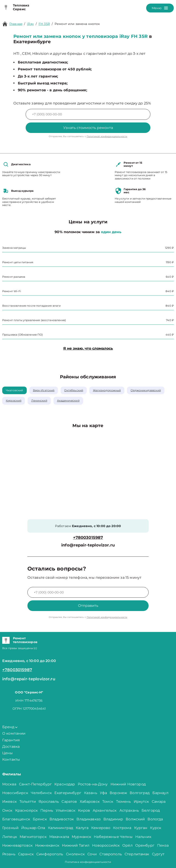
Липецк (10, 837)
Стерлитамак (137, 854)
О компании (14, 733)
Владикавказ (89, 819)
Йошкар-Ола (33, 828)
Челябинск (41, 793)
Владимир (113, 819)
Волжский (135, 819)
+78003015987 (88, 538)
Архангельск (105, 810)
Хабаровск (90, 802)
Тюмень (124, 802)
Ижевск (9, 802)
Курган (141, 828)
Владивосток (62, 819)
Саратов (69, 802)
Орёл (127, 845)
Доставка (11, 747)
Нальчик (143, 837)
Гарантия (11, 740)
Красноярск (27, 810)
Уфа (103, 793)
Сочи (92, 854)
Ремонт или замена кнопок (77, 24)
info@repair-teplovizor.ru (88, 545)
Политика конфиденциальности (88, 862)
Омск (7, 810)
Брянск (40, 819)
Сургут (158, 854)
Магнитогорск (33, 837)
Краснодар (65, 784)
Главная (16, 24)
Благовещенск (16, 819)
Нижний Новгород (128, 784)
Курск (156, 828)
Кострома (122, 828)
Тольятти (28, 802)
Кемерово (101, 828)
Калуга (82, 828)
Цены (8, 753)
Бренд (10, 727)
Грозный (10, 828)
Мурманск (81, 837)
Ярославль (49, 802)
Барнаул (160, 793)
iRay (30, 24)
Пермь (47, 810)
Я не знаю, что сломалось (88, 348)
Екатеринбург (68, 793)
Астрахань (129, 810)
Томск (108, 802)
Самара (159, 802)
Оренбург (145, 845)
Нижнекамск (47, 845)
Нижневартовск (17, 845)
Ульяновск (65, 810)
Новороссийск (106, 845)
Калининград (61, 828)
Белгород (151, 810)
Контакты (11, 759)
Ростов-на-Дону (93, 784)
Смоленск (75, 854)
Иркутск (141, 802)
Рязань (9, 854)
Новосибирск (15, 793)
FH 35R (44, 24)
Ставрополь (111, 854)
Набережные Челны (113, 837)
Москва (9, 784)
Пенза (163, 845)
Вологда (155, 819)
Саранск (26, 854)
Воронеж (118, 793)
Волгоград (140, 793)
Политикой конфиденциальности (107, 136)
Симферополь (50, 854)
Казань (91, 793)
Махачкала (59, 837)
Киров (84, 810)
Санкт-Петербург (35, 784)
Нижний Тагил (76, 845)
